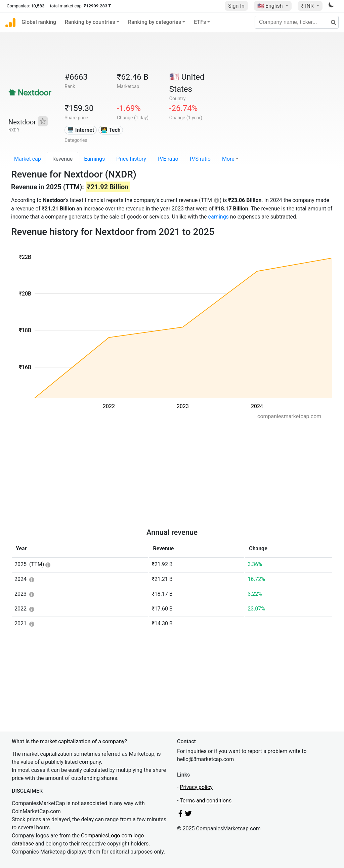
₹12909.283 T (97, 6)
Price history (131, 159)
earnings (218, 217)
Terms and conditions (206, 801)
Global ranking (39, 22)
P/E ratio (168, 159)
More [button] (228, 159)
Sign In (236, 6)
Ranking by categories (155, 22)
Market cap (28, 159)
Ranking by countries (90, 22)
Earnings (94, 159)
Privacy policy (196, 787)
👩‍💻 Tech (111, 130)
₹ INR (308, 6)
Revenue (63, 159)
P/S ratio (200, 159)
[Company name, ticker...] (297, 22)
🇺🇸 (271, 6)
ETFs (200, 22)
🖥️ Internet (81, 130)
